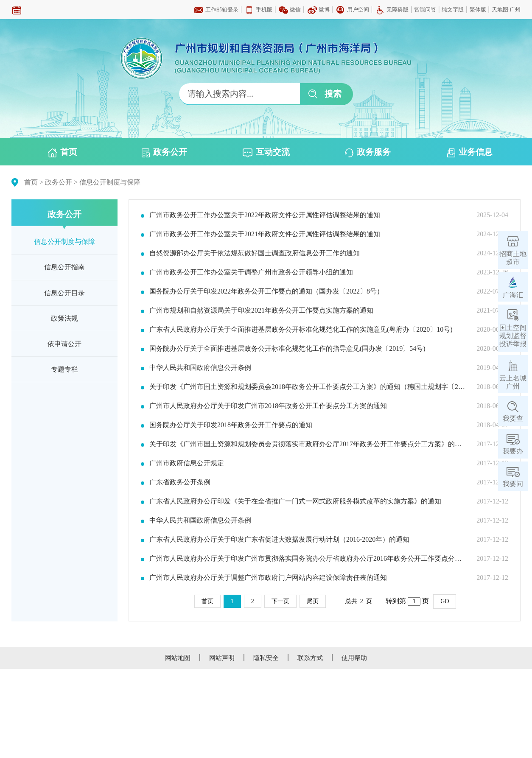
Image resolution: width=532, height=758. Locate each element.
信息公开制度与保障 (110, 182)
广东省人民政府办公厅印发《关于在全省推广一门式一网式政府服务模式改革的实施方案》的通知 (295, 501)
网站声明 (222, 658)
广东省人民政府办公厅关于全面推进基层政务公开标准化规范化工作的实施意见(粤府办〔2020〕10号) (301, 330)
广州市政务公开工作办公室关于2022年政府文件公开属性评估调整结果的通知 (265, 215)
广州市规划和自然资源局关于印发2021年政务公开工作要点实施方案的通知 (261, 310)
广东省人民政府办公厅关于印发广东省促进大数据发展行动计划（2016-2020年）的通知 (279, 540)
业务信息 (470, 152)
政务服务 (368, 152)
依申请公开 (64, 344)
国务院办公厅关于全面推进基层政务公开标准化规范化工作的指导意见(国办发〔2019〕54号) (287, 349)
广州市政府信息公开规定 (187, 463)
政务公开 (164, 152)
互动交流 (266, 152)
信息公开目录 (64, 293)
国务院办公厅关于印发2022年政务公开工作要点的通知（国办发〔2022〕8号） (266, 291)
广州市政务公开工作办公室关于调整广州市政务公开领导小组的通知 (251, 272)
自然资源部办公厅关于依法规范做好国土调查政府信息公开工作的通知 (255, 253)
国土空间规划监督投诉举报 (513, 336)
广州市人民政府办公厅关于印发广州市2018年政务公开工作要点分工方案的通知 (268, 406)
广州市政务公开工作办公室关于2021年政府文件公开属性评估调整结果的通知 (265, 234)
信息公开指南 (64, 267)
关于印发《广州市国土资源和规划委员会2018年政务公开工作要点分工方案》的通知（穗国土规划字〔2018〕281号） (308, 387)
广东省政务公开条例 (180, 482)
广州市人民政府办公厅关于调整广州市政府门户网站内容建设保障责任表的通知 (268, 578)
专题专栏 (64, 369)
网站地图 (178, 658)
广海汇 (513, 295)
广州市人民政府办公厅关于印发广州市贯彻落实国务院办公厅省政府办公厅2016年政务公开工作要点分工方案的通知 (308, 559)
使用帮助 (354, 658)
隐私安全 (266, 658)
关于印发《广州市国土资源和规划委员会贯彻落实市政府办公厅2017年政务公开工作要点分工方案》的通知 (308, 444)
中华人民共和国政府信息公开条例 (200, 368)
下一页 (280, 601)
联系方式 (310, 658)
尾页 (313, 601)
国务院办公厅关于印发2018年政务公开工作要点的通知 (231, 425)
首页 (63, 152)
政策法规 (64, 318)
